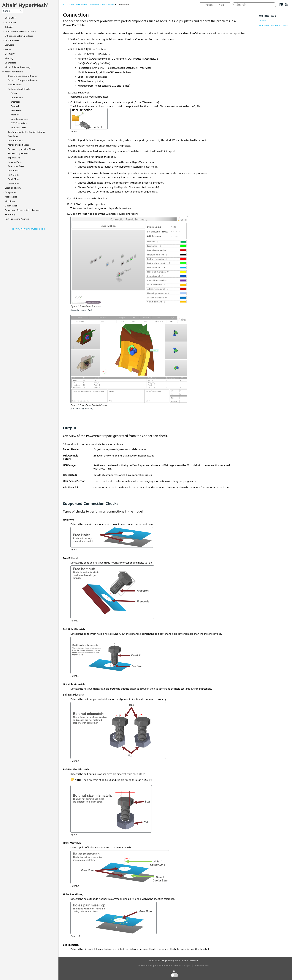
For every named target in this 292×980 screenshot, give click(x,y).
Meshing (9, 58)
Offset (14, 93)
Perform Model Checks (19, 89)
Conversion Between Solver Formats (23, 210)
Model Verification (14, 72)
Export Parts (14, 158)
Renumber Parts (16, 166)
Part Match (13, 175)
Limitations (13, 183)
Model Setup (11, 197)
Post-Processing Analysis (17, 219)
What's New (11, 18)
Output (263, 21)
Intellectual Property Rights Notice (155, 965)
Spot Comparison (19, 119)
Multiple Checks (19, 127)
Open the (23, 76)
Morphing (10, 201)
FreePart (15, 115)
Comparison (17, 97)
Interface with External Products (21, 31)
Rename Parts (15, 162)
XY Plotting (10, 214)
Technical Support (183, 965)
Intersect (15, 102)
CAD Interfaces (12, 40)
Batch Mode (14, 179)
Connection (17, 110)
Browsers (9, 45)
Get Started (10, 22)
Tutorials (9, 27)
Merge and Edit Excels (19, 145)
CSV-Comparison (19, 123)
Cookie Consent (201, 965)
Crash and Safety (13, 188)
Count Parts (14, 170)
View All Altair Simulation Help (30, 229)
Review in (22, 149)
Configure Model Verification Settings (26, 132)
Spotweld (16, 106)
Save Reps (13, 136)
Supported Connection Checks (274, 25)
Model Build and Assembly (18, 67)
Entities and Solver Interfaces (19, 36)
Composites (11, 192)
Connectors (10, 63)
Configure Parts (16, 140)
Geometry (10, 54)
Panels (8, 49)
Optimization (11, 206)
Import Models (15, 84)
